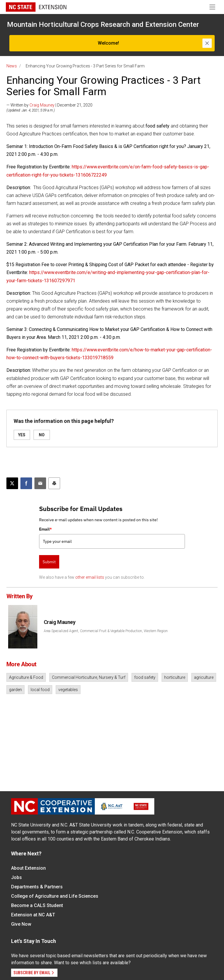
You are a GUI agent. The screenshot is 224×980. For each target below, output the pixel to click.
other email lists (90, 577)
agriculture (204, 677)
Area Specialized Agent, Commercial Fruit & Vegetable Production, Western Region (106, 631)
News (12, 66)
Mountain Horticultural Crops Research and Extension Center (103, 25)
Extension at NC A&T (33, 915)
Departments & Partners (37, 887)
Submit (49, 562)
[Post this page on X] (12, 483)
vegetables (68, 690)
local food (40, 690)
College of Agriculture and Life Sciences (55, 896)
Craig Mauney (42, 105)
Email (45, 529)
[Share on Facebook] (26, 483)
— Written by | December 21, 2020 (49, 105)
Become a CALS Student (37, 905)
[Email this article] (40, 483)
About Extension (28, 868)
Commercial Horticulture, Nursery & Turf (89, 677)
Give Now (21, 924)
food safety (145, 677)
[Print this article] (54, 483)
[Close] (207, 43)
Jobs (16, 877)
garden (15, 690)
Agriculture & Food (26, 677)
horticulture (175, 677)
